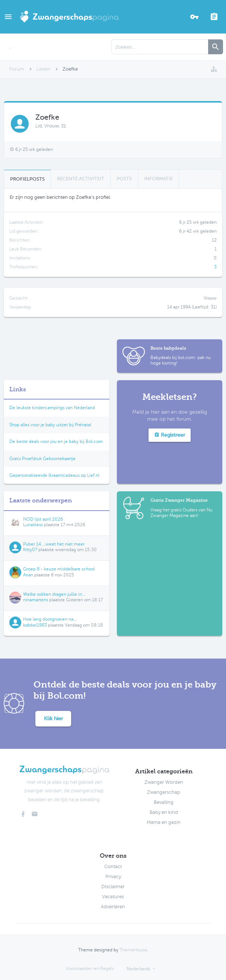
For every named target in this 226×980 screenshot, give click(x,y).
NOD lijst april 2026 (43, 519)
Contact (113, 867)
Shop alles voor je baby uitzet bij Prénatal (50, 425)
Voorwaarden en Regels (90, 968)
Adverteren (113, 907)
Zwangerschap (164, 792)
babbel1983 (35, 625)
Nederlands (138, 969)
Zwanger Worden (164, 782)
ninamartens (36, 600)
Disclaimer (113, 887)
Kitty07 (30, 550)
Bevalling (164, 802)
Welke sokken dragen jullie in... (54, 594)
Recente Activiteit (81, 179)
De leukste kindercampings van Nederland (52, 408)
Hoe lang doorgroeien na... (50, 619)
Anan (28, 575)
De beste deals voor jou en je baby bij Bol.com (56, 442)
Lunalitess (33, 525)
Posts (124, 179)
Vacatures (113, 897)
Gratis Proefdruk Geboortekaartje (42, 459)
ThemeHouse (133, 950)
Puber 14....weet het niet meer (54, 544)
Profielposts (27, 179)
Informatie (158, 179)
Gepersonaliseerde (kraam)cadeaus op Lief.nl (54, 475)
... (10, 47)
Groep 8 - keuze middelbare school (59, 569)
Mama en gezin (164, 822)
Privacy (113, 877)
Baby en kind (164, 812)
